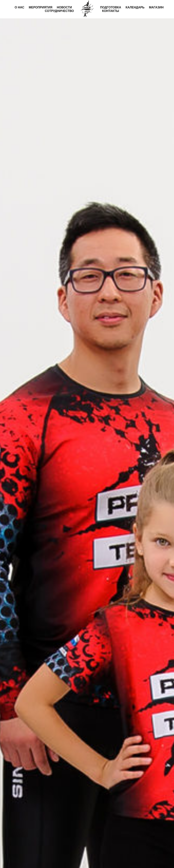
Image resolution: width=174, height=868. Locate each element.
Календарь (135, 7)
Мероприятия (41, 7)
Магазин (156, 7)
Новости (64, 7)
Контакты (111, 11)
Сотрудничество (59, 11)
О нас (19, 7)
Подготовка (111, 7)
